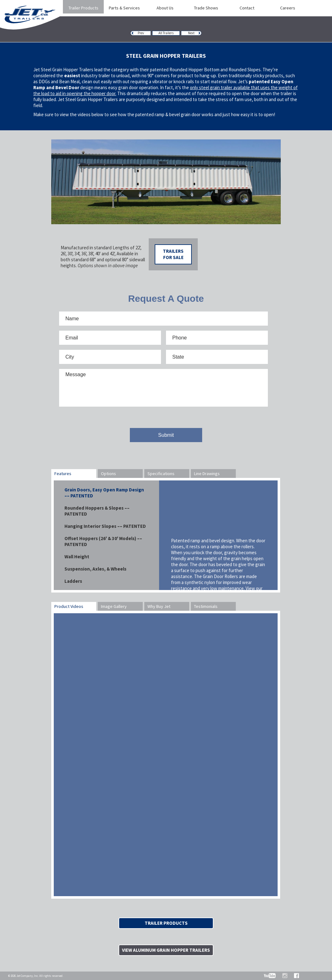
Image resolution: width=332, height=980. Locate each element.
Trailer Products (166, 923)
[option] (166, 182)
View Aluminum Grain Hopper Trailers (166, 950)
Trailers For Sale (173, 254)
